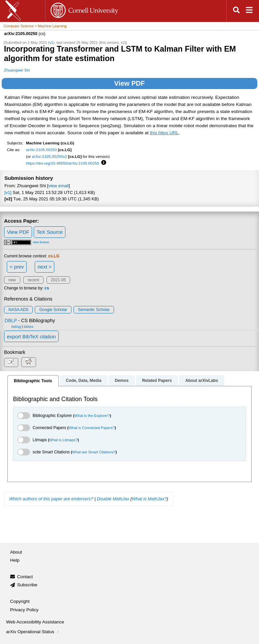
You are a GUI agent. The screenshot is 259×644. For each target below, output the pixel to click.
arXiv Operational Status (33, 632)
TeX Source (50, 232)
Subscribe (27, 585)
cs (47, 288)
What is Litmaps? (63, 440)
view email (58, 186)
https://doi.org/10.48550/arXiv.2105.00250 (63, 163)
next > (44, 267)
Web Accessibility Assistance (35, 622)
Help (15, 560)
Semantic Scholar (94, 310)
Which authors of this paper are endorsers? (51, 499)
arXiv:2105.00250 (41, 150)
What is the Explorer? (92, 416)
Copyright (20, 601)
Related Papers (157, 381)
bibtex (28, 327)
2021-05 (58, 280)
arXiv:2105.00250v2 (50, 156)
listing (16, 327)
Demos (122, 381)
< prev (17, 267)
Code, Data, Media (83, 381)
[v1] (8, 192)
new (12, 280)
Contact (25, 577)
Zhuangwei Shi (17, 70)
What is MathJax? (149, 499)
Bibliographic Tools (33, 381)
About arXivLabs (202, 381)
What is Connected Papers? (92, 428)
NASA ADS (18, 310)
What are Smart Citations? (94, 452)
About (16, 552)
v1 (51, 43)
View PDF (130, 83)
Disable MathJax (113, 499)
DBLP (11, 320)
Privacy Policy (24, 610)
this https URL (164, 133)
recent (33, 280)
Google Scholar (53, 310)
